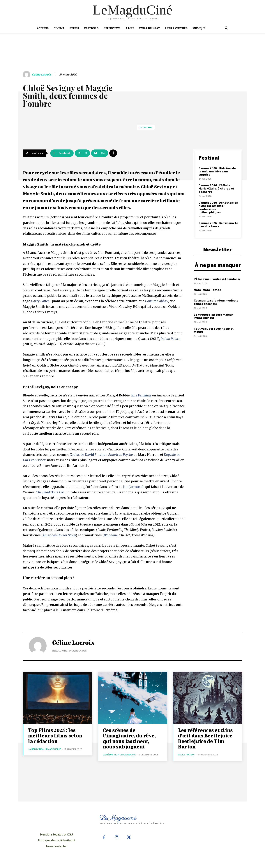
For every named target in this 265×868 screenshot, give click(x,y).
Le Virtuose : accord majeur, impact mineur (214, 316)
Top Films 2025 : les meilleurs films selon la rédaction (55, 736)
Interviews (112, 28)
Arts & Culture (176, 28)
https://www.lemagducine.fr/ (70, 650)
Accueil (43, 28)
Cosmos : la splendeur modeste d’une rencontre (216, 302)
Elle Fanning (141, 395)
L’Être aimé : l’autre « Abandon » (217, 279)
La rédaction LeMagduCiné (44, 749)
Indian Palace (171, 339)
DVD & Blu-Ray (149, 28)
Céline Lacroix (41, 74)
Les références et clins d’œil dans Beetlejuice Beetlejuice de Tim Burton (205, 738)
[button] (226, 28)
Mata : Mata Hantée (207, 290)
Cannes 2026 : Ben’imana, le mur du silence (218, 225)
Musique (199, 28)
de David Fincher (88, 455)
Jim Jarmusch (134, 487)
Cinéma (59, 28)
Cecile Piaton (186, 755)
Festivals (91, 28)
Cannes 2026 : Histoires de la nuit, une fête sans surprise (217, 171)
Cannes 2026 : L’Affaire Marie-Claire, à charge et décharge (216, 188)
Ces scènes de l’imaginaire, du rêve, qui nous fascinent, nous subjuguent (129, 738)
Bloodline (111, 535)
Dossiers (146, 127)
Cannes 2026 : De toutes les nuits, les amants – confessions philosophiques (218, 207)
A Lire (130, 28)
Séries (74, 28)
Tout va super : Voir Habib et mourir (214, 330)
